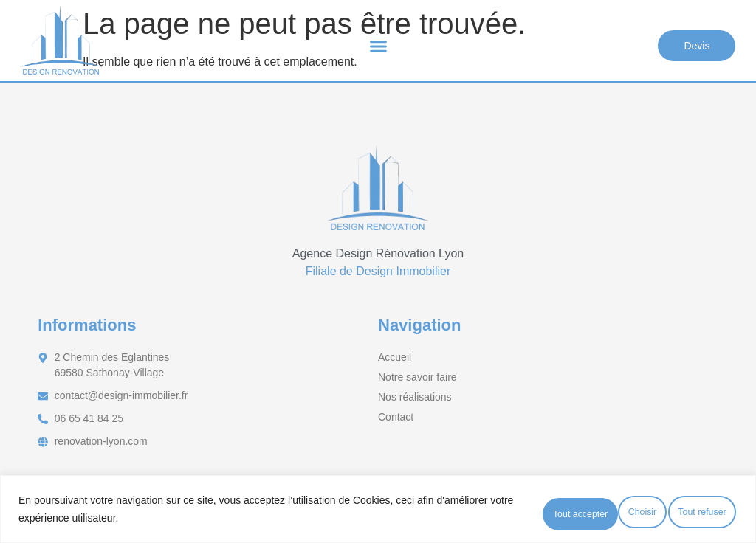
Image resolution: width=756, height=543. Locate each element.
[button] (378, 48)
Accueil (395, 357)
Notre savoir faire (417, 377)
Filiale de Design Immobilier (378, 271)
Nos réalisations (415, 397)
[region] (378, 512)
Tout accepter (685, 513)
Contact (396, 417)
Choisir (486, 513)
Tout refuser (578, 513)
